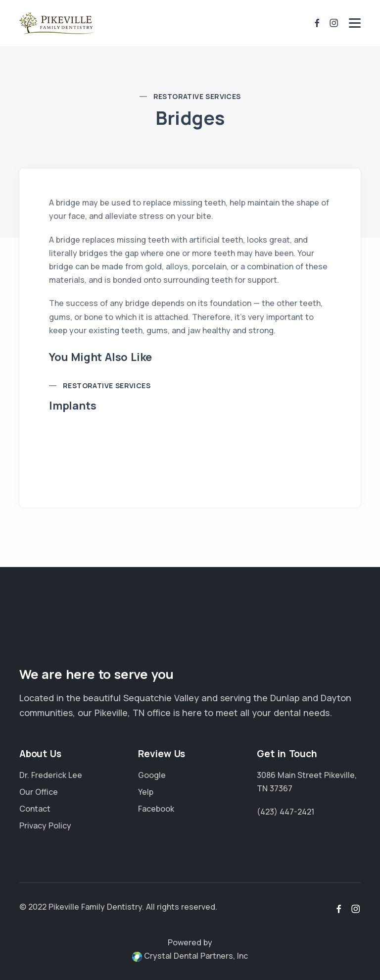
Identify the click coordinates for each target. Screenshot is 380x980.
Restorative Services (197, 96)
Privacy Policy (45, 825)
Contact (35, 809)
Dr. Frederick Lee (51, 775)
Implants (72, 406)
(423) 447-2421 (285, 812)
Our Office (39, 792)
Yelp (146, 792)
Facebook (156, 809)
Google (152, 775)
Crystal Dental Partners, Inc (190, 956)
